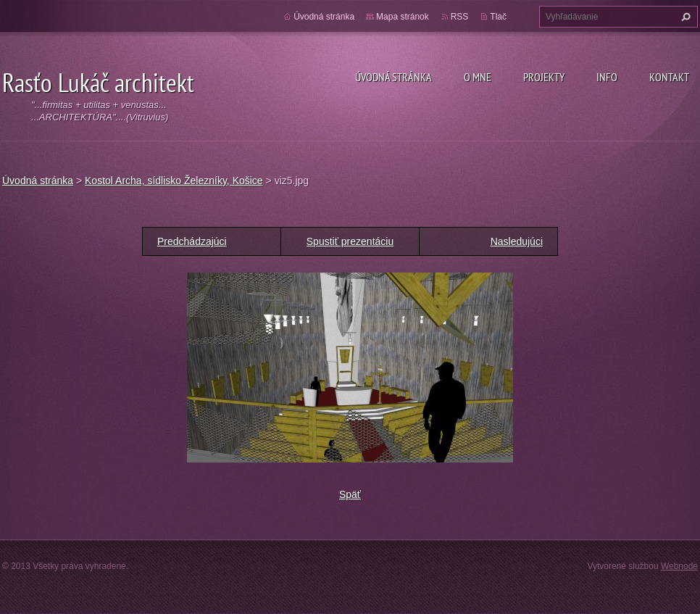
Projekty (544, 77)
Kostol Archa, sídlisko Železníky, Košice (174, 181)
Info (607, 77)
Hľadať (684, 17)
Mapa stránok (403, 17)
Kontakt (669, 77)
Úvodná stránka (393, 77)
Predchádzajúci (192, 241)
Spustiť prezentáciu (350, 241)
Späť (350, 494)
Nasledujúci (517, 241)
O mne (478, 77)
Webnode (679, 566)
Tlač (498, 17)
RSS (460, 17)
